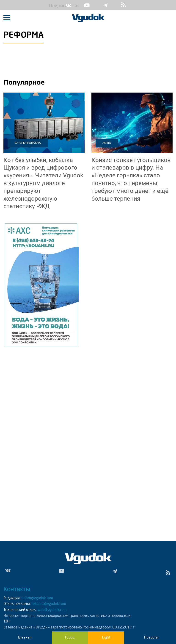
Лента (107, 143)
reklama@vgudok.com (49, 604)
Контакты (17, 589)
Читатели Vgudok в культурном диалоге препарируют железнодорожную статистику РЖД (43, 183)
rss (124, 5)
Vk (69, 5)
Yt (87, 5)
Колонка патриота (28, 143)
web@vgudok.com (52, 610)
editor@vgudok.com (37, 598)
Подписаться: (52, 6)
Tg (105, 5)
